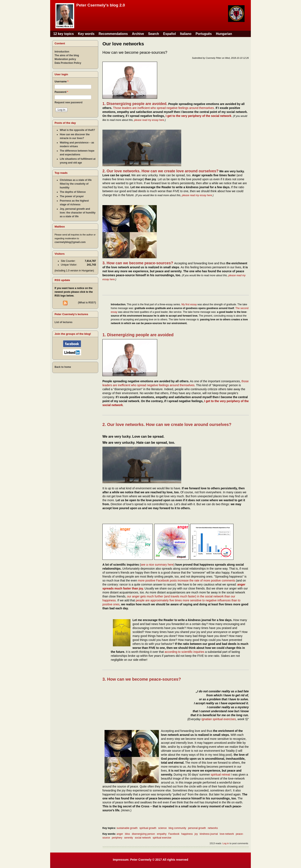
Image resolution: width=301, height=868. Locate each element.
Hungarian (224, 34)
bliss (128, 834)
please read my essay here (149, 120)
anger (120, 834)
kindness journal (209, 834)
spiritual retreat (220, 775)
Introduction (62, 52)
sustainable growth (127, 828)
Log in (226, 843)
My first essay (189, 304)
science (163, 828)
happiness (187, 834)
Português (204, 34)
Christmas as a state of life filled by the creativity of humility (76, 184)
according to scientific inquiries (185, 652)
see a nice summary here (157, 565)
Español (170, 34)
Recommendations (113, 34)
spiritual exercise (162, 838)
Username (61, 82)
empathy (162, 834)
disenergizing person (143, 834)
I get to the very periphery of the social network (198, 116)
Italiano (186, 34)
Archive (138, 34)
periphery (117, 838)
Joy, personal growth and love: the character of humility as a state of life (78, 213)
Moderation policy (65, 59)
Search (154, 34)
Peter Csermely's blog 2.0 (101, 5)
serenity (129, 838)
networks (213, 828)
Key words (86, 34)
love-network (227, 834)
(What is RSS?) (87, 303)
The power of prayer (72, 196)
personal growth (197, 828)
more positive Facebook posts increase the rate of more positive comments (187, 580)
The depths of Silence (73, 192)
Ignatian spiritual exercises (219, 719)
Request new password (68, 102)
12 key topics (64, 34)
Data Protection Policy (68, 63)
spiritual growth (148, 828)
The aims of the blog (67, 55)
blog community (177, 828)
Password (61, 92)
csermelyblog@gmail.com (70, 242)
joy (196, 834)
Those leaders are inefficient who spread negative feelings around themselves (164, 108)
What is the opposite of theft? (77, 130)
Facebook (174, 834)
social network (143, 838)
